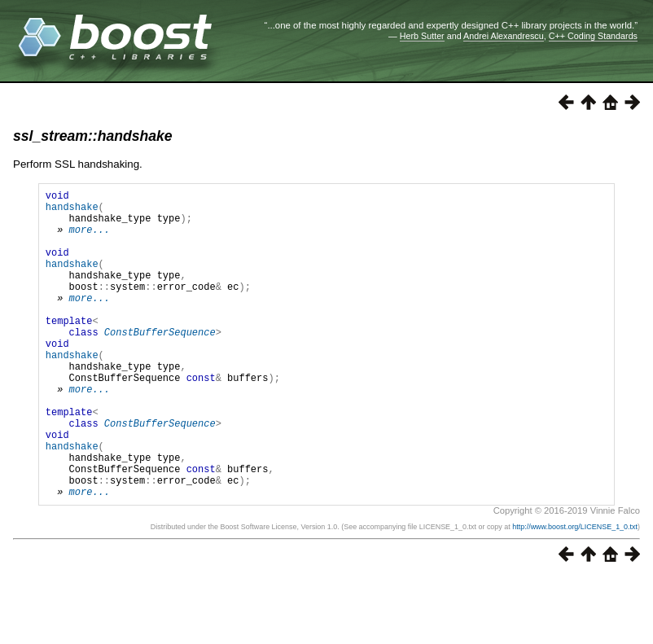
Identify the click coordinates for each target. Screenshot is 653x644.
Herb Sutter (422, 36)
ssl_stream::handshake (93, 136)
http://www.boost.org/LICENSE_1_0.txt (575, 593)
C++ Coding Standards (593, 36)
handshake (72, 211)
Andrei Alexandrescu (504, 36)
